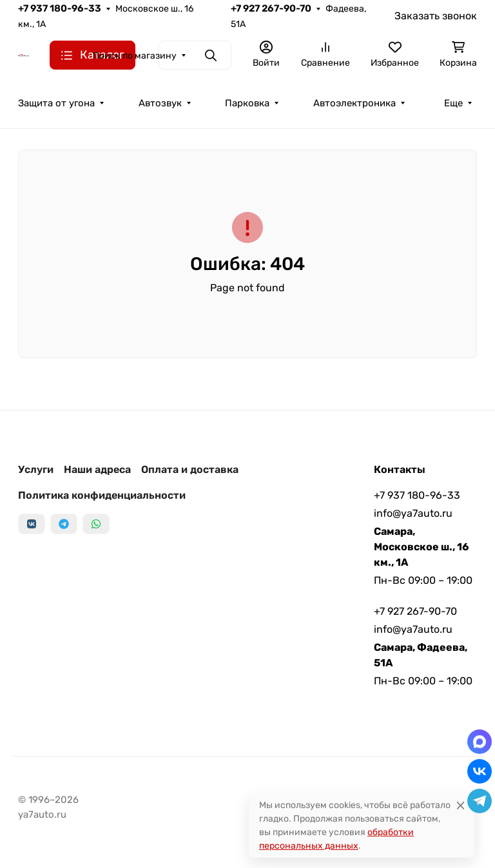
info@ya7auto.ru (413, 513)
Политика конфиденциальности (102, 495)
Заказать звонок (436, 16)
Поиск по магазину (135, 56)
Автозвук (160, 103)
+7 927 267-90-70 (271, 8)
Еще (453, 103)
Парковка (247, 103)
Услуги (36, 469)
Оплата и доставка (190, 469)
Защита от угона (56, 103)
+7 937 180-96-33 (60, 8)
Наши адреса (97, 469)
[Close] (461, 805)
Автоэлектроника (354, 103)
